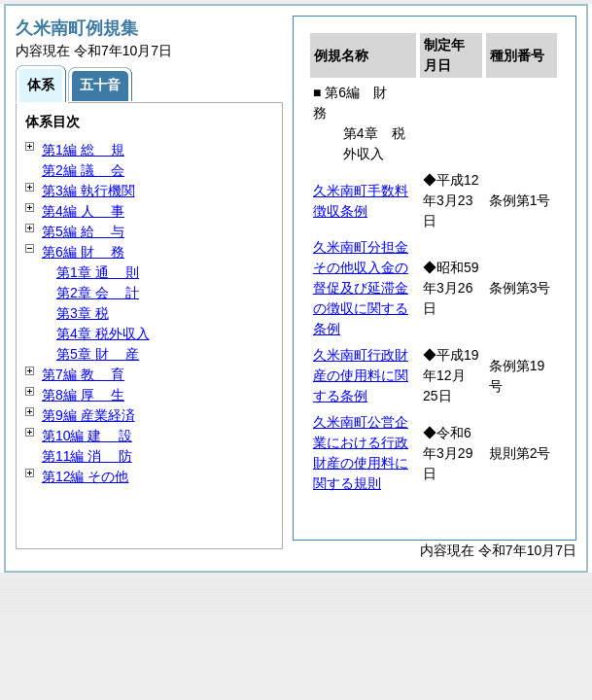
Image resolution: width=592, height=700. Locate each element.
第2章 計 (98, 293)
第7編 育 (83, 374)
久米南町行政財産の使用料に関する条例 (361, 375)
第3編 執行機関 (88, 191)
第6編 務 (83, 252)
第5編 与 (83, 231)
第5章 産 (98, 354)
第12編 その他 (85, 476)
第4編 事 (83, 211)
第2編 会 (83, 170)
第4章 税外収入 (103, 333)
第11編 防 (87, 456)
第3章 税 (83, 313)
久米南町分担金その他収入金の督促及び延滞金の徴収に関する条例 (361, 288)
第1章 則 (98, 272)
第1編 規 (83, 150)
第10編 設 (87, 436)
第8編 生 (83, 395)
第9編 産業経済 (88, 415)
